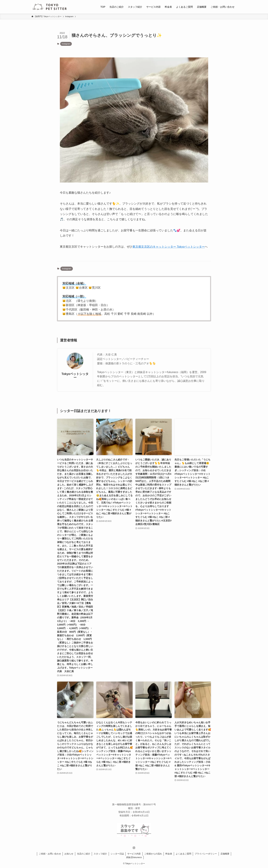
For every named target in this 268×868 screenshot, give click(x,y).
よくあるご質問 (183, 854)
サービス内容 (134, 854)
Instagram (66, 44)
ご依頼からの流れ (153, 854)
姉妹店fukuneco (134, 857)
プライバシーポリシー (206, 854)
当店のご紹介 (84, 854)
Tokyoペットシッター (75, 376)
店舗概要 (225, 854)
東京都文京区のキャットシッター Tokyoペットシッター (169, 247)
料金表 (169, 854)
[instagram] (134, 848)
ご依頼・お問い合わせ (50, 854)
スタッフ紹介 (100, 854)
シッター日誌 (117, 854)
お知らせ (69, 854)
